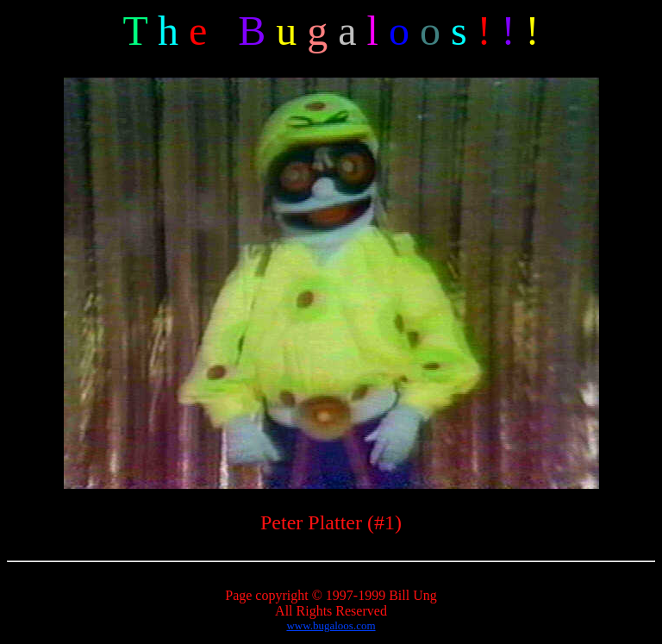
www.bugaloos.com (331, 625)
